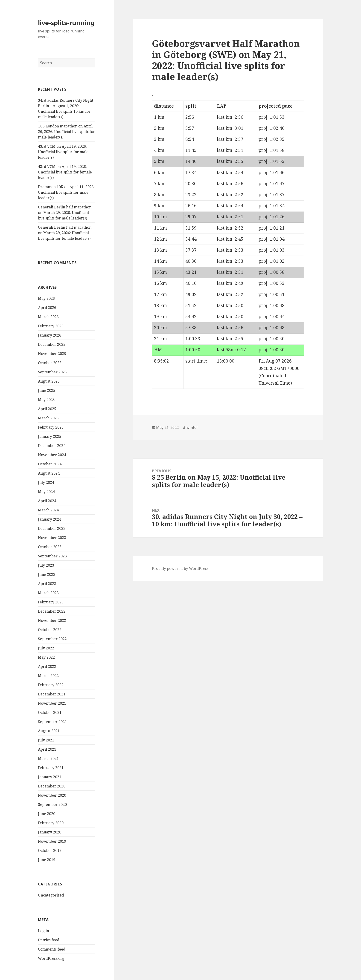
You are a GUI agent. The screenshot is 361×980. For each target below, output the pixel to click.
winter (192, 427)
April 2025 (47, 409)
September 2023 (52, 556)
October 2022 (50, 630)
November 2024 (52, 455)
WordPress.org (51, 958)
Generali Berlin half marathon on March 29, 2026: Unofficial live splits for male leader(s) (65, 213)
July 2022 (46, 648)
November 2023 (52, 538)
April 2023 (47, 584)
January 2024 (50, 519)
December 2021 (52, 694)
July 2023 (46, 565)
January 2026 (50, 335)
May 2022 (46, 657)
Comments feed (52, 949)
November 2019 (52, 841)
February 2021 (51, 768)
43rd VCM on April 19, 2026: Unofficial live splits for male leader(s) (63, 152)
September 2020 (52, 804)
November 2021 (52, 703)
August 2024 (49, 473)
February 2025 (51, 427)
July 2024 (46, 482)
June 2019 (47, 860)
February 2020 (51, 823)
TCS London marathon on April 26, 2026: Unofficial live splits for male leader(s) (66, 132)
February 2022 (51, 685)
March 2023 (48, 593)
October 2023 (50, 547)
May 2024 (46, 492)
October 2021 (50, 712)
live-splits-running (66, 23)
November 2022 (52, 620)
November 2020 (52, 795)
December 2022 (52, 611)
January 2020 (50, 832)
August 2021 (49, 731)
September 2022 (52, 639)
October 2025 (50, 363)
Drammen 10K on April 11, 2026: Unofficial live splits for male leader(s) (66, 192)
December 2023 (52, 528)
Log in (44, 931)
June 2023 (47, 574)
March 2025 (48, 418)
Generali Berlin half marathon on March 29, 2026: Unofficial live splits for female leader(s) (65, 233)
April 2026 (47, 308)
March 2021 (48, 758)
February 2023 (51, 602)
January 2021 (50, 777)
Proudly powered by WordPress (180, 568)
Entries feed (49, 940)
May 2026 (46, 298)
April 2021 (47, 749)
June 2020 (47, 814)
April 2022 (47, 666)
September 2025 (52, 372)
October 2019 (50, 850)
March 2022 (48, 676)
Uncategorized (51, 895)
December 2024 (52, 446)
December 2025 (52, 344)
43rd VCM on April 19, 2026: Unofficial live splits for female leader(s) (65, 172)
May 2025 (46, 400)
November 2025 (52, 354)
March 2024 (48, 510)
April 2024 (47, 501)
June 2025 (47, 390)
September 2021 (52, 722)
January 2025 (50, 436)
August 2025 (49, 381)
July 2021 (46, 740)
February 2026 (51, 326)
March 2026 (48, 317)
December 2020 (52, 786)
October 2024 (50, 464)
